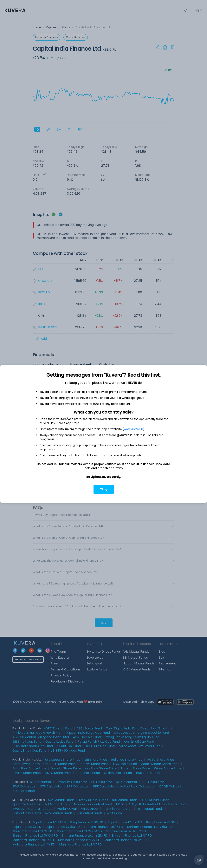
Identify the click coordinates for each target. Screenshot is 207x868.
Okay (104, 489)
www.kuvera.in (133, 429)
